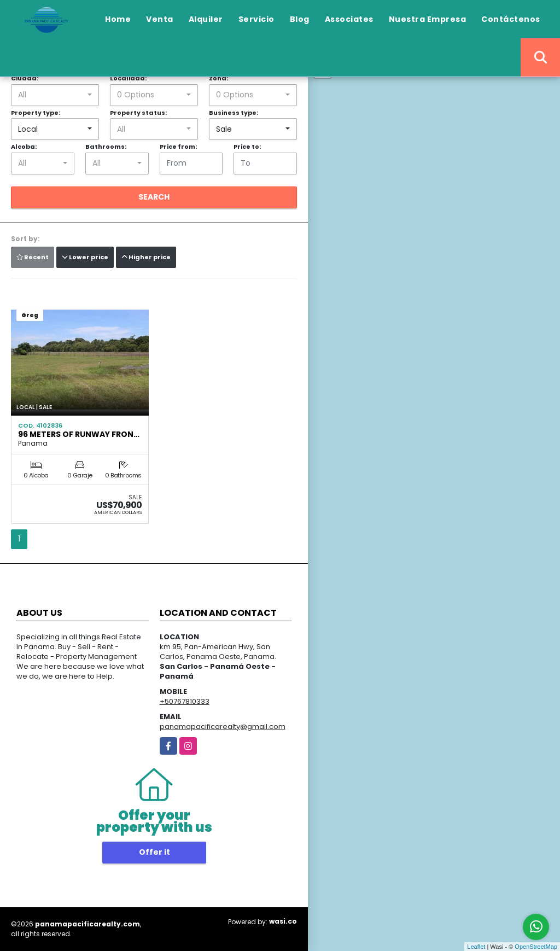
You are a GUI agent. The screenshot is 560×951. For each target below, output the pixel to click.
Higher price (146, 257)
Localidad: (128, 78)
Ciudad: (25, 78)
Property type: (36, 113)
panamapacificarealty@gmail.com (223, 727)
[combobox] (55, 95)
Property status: (138, 113)
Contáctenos (511, 19)
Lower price (85, 257)
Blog (300, 19)
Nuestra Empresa (428, 19)
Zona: (218, 78)
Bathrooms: (106, 147)
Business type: (234, 113)
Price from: (178, 147)
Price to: (247, 147)
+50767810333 (185, 701)
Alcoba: (24, 147)
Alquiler (206, 19)
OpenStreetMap (536, 947)
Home (118, 19)
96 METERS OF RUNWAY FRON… (79, 434)
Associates (349, 19)
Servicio (256, 19)
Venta (160, 19)
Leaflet (476, 947)
